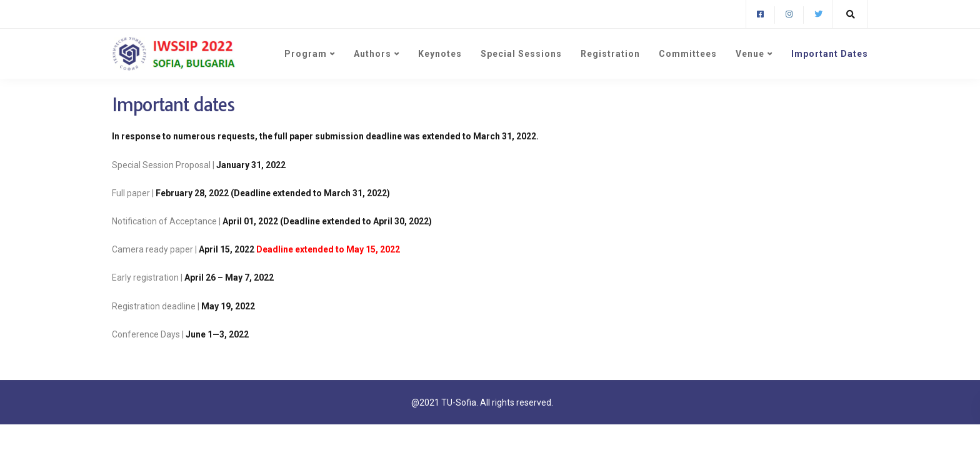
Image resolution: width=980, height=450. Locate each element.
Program (306, 54)
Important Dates (830, 54)
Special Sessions (521, 54)
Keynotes (440, 54)
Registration (610, 54)
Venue (750, 54)
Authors (372, 54)
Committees (688, 54)
